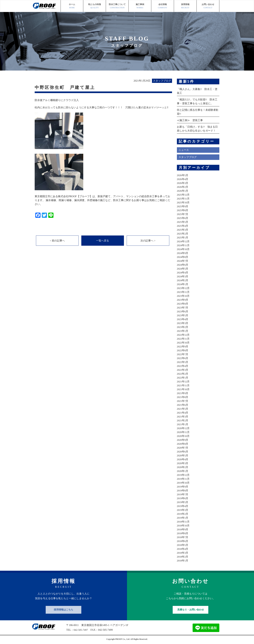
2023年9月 (183, 300)
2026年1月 (183, 191)
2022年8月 (183, 350)
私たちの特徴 (95, 6)
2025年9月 (183, 206)
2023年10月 (183, 296)
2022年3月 (183, 370)
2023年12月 (183, 288)
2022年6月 (183, 358)
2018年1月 (183, 561)
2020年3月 (183, 463)
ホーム (72, 6)
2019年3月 (183, 510)
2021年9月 (183, 393)
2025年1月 (183, 238)
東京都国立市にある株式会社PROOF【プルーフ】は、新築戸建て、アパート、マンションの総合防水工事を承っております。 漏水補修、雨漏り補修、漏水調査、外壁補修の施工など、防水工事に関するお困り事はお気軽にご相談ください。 (102, 200)
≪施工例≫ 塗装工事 (190, 120)
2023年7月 (183, 308)
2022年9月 (183, 346)
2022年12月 (183, 335)
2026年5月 (183, 175)
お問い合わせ (208, 6)
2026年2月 (183, 187)
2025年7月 (183, 214)
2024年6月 (183, 265)
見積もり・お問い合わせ (191, 610)
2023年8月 (183, 304)
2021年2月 (183, 420)
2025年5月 (183, 222)
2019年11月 (183, 479)
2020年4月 (183, 459)
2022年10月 (183, 343)
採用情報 (185, 6)
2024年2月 (183, 280)
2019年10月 (183, 483)
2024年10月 (183, 249)
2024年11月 (183, 245)
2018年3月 (183, 553)
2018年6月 (183, 541)
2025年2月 (183, 234)
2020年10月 (183, 436)
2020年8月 (183, 444)
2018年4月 (183, 549)
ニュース (184, 150)
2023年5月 (183, 315)
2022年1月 (183, 378)
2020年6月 (183, 452)
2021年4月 (183, 413)
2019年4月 (183, 506)
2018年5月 (183, 545)
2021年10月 (183, 389)
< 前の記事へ (57, 241)
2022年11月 (183, 339)
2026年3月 (183, 183)
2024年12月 (183, 241)
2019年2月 (183, 514)
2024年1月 (183, 284)
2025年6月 (183, 218)
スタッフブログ (188, 157)
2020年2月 (183, 467)
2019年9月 (183, 487)
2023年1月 (183, 331)
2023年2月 (183, 327)
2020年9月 (183, 440)
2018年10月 (183, 526)
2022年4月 (183, 366)
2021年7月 (183, 401)
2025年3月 (183, 230)
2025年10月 (183, 202)
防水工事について (117, 6)
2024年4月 (183, 273)
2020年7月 (183, 448)
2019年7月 (183, 494)
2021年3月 (183, 417)
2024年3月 (183, 276)
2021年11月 (183, 385)
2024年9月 (183, 253)
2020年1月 (183, 471)
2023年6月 (183, 311)
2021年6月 (183, 405)
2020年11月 (183, 432)
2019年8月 (183, 491)
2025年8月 (183, 210)
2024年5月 (183, 269)
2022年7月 (183, 354)
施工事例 (140, 6)
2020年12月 (183, 428)
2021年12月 (183, 382)
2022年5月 (183, 362)
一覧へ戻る (103, 241)
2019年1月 (183, 518)
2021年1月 (183, 424)
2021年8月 (183, 397)
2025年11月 (183, 199)
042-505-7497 (81, 630)
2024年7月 (183, 261)
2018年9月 (183, 529)
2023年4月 (183, 319)
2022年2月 (183, 374)
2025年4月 (183, 226)
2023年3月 (183, 323)
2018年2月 (183, 557)
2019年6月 (183, 498)
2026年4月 (183, 179)
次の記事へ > (148, 241)
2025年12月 (183, 195)
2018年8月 (183, 533)
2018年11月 (183, 522)
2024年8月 (183, 257)
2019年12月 (183, 475)
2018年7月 (183, 537)
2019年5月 (183, 502)
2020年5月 (183, 455)
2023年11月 (183, 292)
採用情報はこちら (63, 610)
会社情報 (163, 6)
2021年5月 (183, 409)
